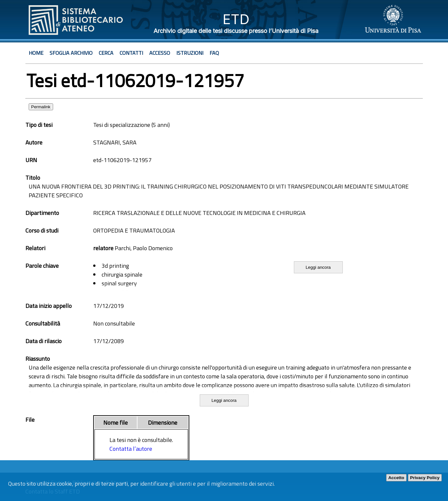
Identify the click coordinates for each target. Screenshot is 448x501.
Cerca (106, 53)
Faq (214, 53)
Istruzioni (190, 53)
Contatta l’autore (131, 449)
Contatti (131, 53)
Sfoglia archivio (71, 53)
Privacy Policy (425, 478)
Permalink (41, 107)
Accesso (160, 53)
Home (36, 53)
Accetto (396, 478)
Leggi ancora (318, 267)
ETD (236, 19)
